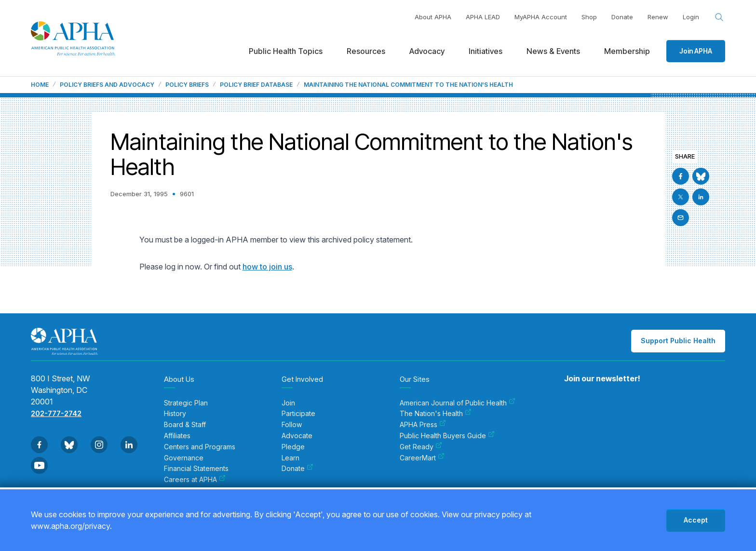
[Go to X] (681, 197)
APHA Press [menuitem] (423, 425)
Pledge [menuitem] (293, 447)
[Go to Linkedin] (701, 197)
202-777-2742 (56, 413)
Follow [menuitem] (292, 425)
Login (691, 17)
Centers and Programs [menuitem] (200, 447)
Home (40, 85)
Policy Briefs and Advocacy (107, 85)
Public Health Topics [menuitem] (286, 51)
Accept (696, 520)
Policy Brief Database (256, 85)
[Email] (681, 218)
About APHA (433, 17)
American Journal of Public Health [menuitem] (458, 403)
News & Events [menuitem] (553, 51)
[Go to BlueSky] (701, 176)
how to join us (267, 267)
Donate (622, 17)
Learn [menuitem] (290, 458)
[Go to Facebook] (681, 176)
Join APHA (696, 51)
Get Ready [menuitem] (421, 447)
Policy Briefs (187, 85)
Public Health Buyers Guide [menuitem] (447, 436)
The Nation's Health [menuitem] (436, 414)
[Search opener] (719, 17)
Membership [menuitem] (627, 51)
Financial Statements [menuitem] (196, 469)
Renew (658, 17)
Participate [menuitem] (298, 414)
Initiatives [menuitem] (486, 51)
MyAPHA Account (541, 17)
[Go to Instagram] (99, 445)
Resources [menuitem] (366, 51)
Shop (589, 17)
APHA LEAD (483, 17)
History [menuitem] (175, 414)
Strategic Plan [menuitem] (186, 403)
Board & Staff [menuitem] (185, 425)
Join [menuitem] (288, 403)
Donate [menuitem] (297, 469)
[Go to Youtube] (39, 465)
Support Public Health (678, 341)
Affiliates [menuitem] (177, 436)
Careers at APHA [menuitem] (195, 480)
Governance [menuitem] (184, 458)
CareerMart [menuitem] (422, 458)
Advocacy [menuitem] (427, 51)
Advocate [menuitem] (297, 436)
